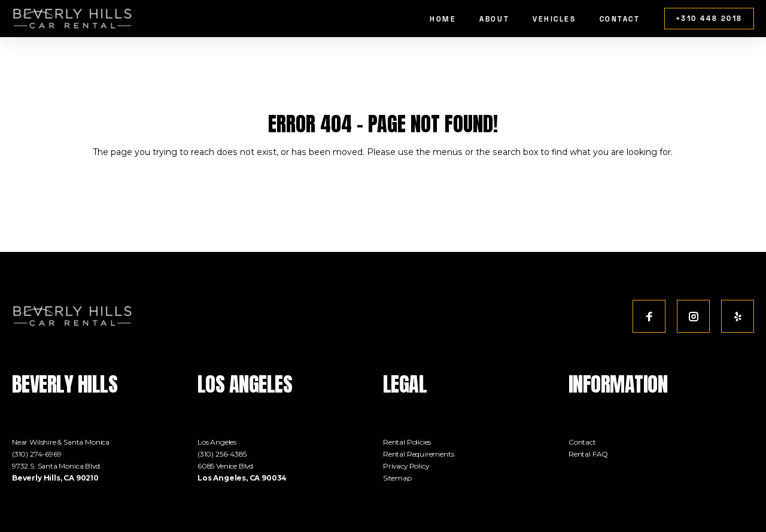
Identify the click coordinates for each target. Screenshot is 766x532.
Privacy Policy (406, 466)
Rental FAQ (588, 454)
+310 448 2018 (709, 18)
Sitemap (397, 478)
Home (443, 19)
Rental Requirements (419, 454)
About (494, 19)
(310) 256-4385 (222, 454)
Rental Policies (407, 442)
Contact (620, 19)
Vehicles (554, 19)
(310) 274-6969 (37, 454)
